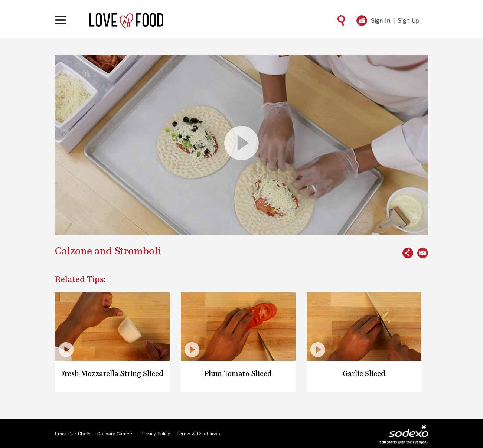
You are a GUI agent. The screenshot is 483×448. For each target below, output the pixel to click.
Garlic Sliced (364, 374)
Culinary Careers (115, 434)
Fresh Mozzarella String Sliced (112, 374)
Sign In (381, 21)
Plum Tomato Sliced (238, 374)
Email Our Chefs (73, 434)
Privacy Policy (155, 434)
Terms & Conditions (198, 434)
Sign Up (409, 21)
